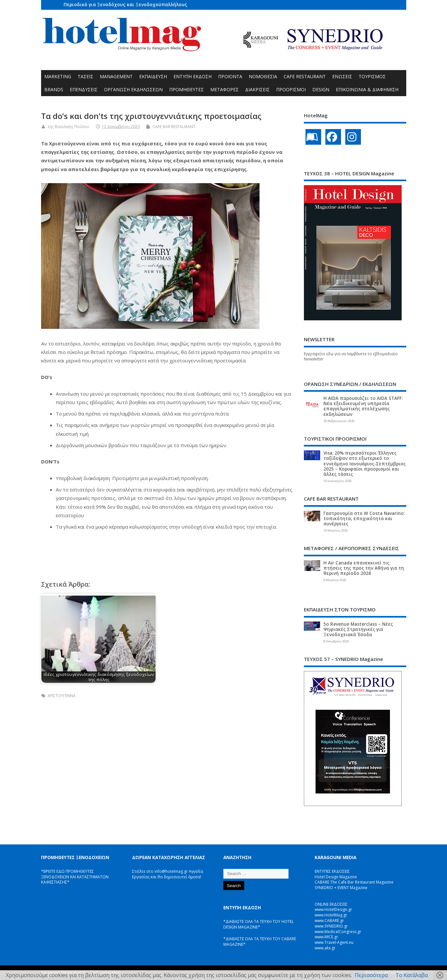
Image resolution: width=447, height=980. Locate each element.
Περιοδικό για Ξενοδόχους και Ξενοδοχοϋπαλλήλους (125, 4)
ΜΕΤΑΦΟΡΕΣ (224, 89)
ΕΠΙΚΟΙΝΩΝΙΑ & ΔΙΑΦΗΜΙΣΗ (367, 89)
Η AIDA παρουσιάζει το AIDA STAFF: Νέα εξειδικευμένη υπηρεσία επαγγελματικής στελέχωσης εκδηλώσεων (363, 406)
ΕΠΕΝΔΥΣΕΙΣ (84, 89)
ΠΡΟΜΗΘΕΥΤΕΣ (186, 89)
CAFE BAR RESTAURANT (174, 127)
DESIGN (321, 89)
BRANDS (54, 89)
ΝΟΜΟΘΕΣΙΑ (263, 76)
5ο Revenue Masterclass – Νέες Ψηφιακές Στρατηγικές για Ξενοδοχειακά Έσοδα (358, 629)
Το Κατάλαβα (412, 975)
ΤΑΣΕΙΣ (85, 76)
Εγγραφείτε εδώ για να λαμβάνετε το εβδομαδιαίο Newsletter (351, 357)
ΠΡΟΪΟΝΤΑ (230, 76)
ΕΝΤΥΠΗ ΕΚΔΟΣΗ (193, 76)
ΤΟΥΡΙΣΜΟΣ (372, 76)
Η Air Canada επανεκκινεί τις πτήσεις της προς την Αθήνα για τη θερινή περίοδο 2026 (364, 568)
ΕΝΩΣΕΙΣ (342, 76)
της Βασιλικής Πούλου (68, 127)
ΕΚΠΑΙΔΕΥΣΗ (153, 76)
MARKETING (58, 76)
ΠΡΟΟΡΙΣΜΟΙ (291, 89)
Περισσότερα (371, 975)
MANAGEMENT (116, 76)
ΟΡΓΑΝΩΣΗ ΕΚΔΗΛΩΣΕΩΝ (133, 89)
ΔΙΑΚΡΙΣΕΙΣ (257, 89)
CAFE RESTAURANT (305, 76)
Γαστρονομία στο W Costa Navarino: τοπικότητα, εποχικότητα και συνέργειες (364, 519)
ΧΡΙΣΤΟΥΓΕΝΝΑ (62, 696)
